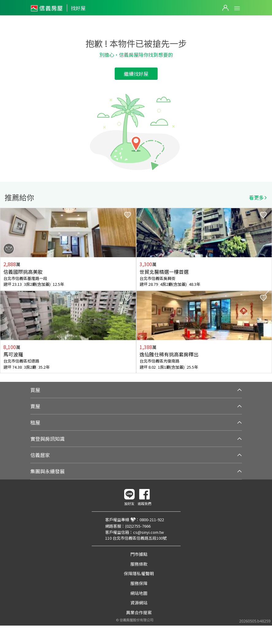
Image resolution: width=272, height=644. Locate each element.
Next (267, 291)
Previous (5, 291)
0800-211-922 (152, 520)
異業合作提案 (139, 612)
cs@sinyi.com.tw (148, 532)
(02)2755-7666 (138, 526)
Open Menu (237, 8)
